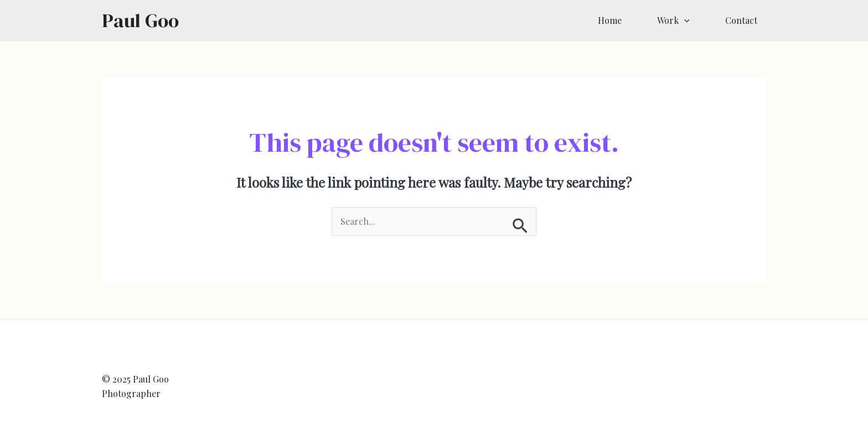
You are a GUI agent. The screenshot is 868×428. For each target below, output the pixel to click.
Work (673, 20)
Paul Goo (140, 20)
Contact (741, 20)
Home (610, 20)
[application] (684, 20)
